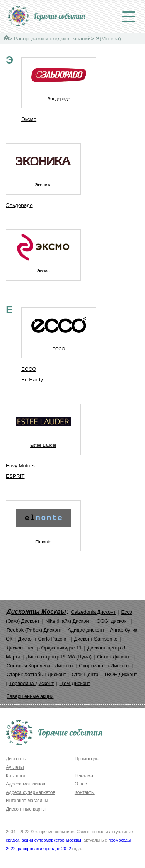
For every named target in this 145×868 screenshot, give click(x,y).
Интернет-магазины (27, 801)
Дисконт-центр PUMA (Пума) (59, 657)
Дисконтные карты (26, 809)
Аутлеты (15, 767)
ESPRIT (15, 476)
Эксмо (29, 119)
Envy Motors (20, 466)
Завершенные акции (30, 696)
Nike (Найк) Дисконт (68, 621)
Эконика (43, 165)
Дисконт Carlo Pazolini (43, 639)
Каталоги (15, 776)
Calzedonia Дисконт (93, 612)
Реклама (84, 776)
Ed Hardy (32, 380)
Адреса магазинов (26, 784)
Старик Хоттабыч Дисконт (36, 674)
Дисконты (16, 759)
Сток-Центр (85, 674)
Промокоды (87, 759)
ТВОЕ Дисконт (121, 674)
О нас (81, 784)
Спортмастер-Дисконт (104, 666)
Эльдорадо (59, 79)
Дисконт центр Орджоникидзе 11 (44, 648)
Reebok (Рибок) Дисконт (34, 630)
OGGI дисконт (113, 621)
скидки (12, 840)
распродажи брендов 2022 (44, 849)
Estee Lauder (43, 426)
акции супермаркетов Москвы (51, 840)
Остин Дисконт (114, 657)
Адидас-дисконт (86, 630)
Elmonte (43, 522)
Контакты (85, 792)
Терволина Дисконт (32, 683)
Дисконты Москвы (36, 612)
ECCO (59, 329)
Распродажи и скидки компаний (52, 39)
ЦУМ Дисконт (75, 683)
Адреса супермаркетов (31, 792)
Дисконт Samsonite (96, 639)
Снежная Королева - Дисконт (40, 666)
